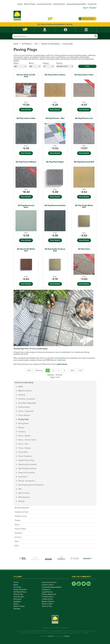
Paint (17, 541)
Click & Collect (59, 4)
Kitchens (18, 537)
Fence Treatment (25, 456)
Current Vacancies (44, 4)
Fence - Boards (24, 436)
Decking (22, 395)
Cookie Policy (49, 599)
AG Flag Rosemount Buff (84, 162)
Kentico (51, 636)
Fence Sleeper (24, 415)
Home (16, 44)
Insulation (19, 533)
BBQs (21, 387)
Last (81, 370)
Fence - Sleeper (25, 448)
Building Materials (22, 508)
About (20, 4)
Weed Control (24, 493)
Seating (21, 501)
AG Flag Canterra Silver (84, 75)
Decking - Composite (27, 399)
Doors (17, 525)
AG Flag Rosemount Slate (55, 205)
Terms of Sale (48, 604)
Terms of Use (48, 606)
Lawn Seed (23, 477)
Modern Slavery (49, 601)
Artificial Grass (24, 407)
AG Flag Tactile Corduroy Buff (55, 250)
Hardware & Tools (22, 512)
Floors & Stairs (20, 529)
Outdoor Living (21, 516)
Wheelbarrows (24, 497)
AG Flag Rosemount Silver (26, 206)
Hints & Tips (20, 594)
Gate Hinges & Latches (27, 468)
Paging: (46, 63)
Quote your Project (28, 358)
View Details (26, 110)
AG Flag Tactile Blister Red (26, 250)
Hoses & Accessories (27, 473)
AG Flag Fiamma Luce (84, 118)
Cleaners (22, 432)
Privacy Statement (50, 594)
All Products (27, 44)
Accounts (19, 587)
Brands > (88, 559)
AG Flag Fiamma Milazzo (26, 162)
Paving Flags (24, 419)
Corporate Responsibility (76, 4)
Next (72, 370)
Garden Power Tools (26, 460)
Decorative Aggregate (27, 403)
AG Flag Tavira (84, 249)
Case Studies (20, 597)
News (17, 585)
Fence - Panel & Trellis (27, 440)
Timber (17, 520)
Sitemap (18, 609)
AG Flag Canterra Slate (26, 118)
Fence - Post (23, 444)
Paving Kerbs (23, 423)
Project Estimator (22, 590)
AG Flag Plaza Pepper (55, 162)
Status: (16, 63)
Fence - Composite (26, 411)
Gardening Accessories (27, 464)
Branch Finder (30, 4)
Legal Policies (49, 592)
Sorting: (59, 63)
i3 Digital (67, 636)
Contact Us (92, 4)
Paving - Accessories (27, 481)
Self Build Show (21, 592)
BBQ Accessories (25, 391)
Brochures (19, 599)
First (29, 370)
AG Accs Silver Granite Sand (26, 76)
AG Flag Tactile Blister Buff (84, 206)
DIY (36, 44)
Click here (61, 360)
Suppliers (19, 601)
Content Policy (49, 597)
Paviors (21, 428)
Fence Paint (23, 452)
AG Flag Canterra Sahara (55, 75)
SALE (17, 546)
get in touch (62, 364)
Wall (20, 489)
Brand (31, 63)
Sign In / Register (90, 8)
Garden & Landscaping (50, 44)
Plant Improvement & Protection (31, 485)
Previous (39, 370)
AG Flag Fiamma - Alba (55, 118)
